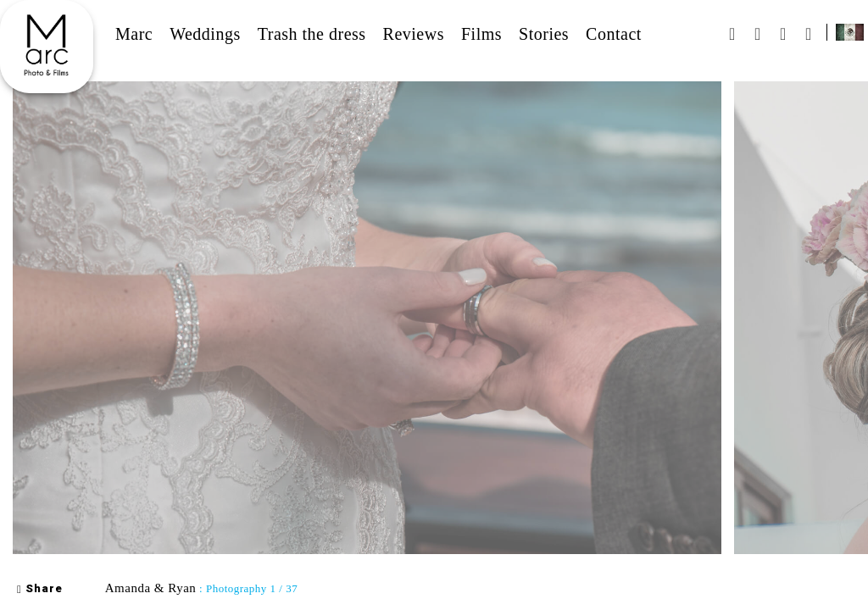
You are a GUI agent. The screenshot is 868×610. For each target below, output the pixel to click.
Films (481, 34)
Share (40, 589)
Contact (614, 34)
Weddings (205, 34)
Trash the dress (312, 34)
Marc (134, 34)
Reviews (414, 34)
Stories (544, 34)
